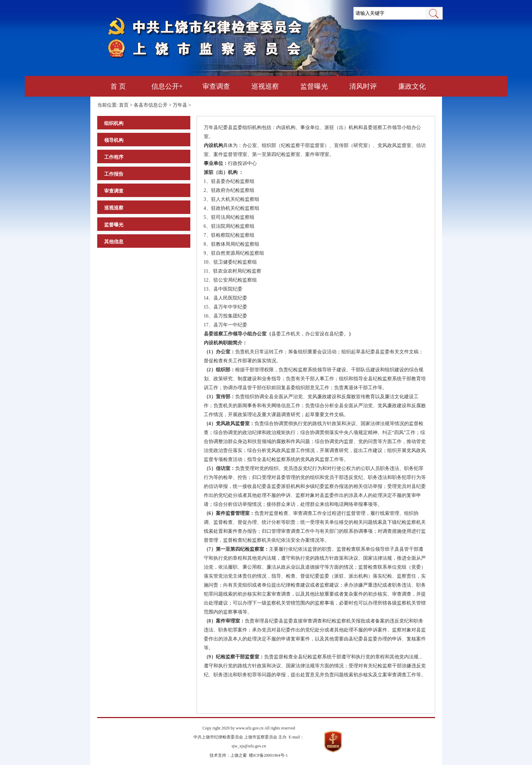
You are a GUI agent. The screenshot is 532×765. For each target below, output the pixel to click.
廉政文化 (412, 86)
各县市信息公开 (151, 105)
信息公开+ (167, 86)
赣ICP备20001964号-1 (268, 755)
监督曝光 (314, 86)
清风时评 (363, 86)
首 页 (118, 86)
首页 (124, 105)
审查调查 (216, 86)
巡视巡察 (265, 86)
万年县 (180, 105)
